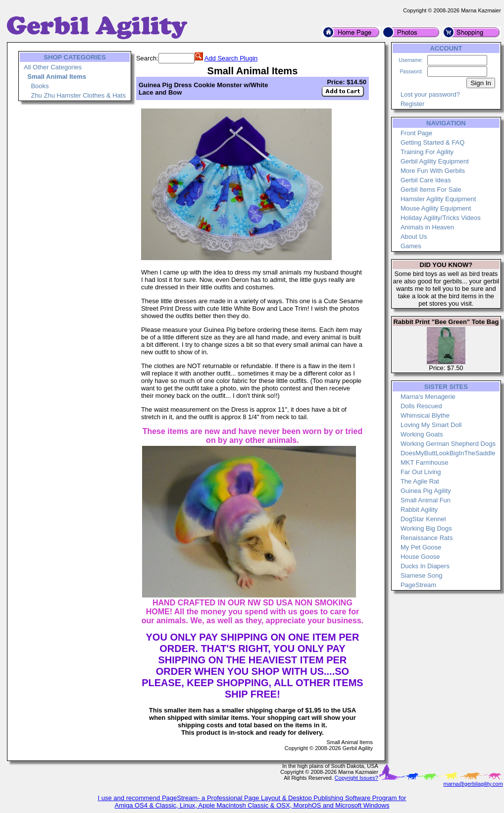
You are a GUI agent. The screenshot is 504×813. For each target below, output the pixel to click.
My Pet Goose (421, 547)
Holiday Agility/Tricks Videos (441, 218)
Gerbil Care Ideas (426, 180)
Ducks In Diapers (425, 566)
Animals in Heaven (427, 227)
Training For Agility (427, 152)
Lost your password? (430, 94)
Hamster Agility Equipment (438, 199)
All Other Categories (53, 67)
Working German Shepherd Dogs (448, 444)
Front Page (416, 133)
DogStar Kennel (423, 519)
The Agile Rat (420, 481)
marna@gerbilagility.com (473, 784)
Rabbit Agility (419, 510)
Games (411, 246)
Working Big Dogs (426, 528)
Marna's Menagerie (428, 397)
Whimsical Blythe (425, 415)
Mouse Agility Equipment (436, 208)
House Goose (420, 557)
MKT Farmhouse (425, 462)
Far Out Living (421, 472)
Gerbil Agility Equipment (435, 161)
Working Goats (422, 434)
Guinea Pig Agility (426, 491)
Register (412, 104)
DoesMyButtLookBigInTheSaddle (448, 453)
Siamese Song (422, 575)
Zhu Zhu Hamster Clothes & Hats (78, 95)
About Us (414, 237)
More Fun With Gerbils (433, 171)
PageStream (418, 585)
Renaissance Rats (427, 538)
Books (40, 86)
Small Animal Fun (426, 500)
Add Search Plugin (231, 58)
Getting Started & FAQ (432, 142)
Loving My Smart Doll (431, 425)
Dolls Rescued (421, 406)
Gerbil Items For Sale (431, 190)
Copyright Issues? (356, 778)
